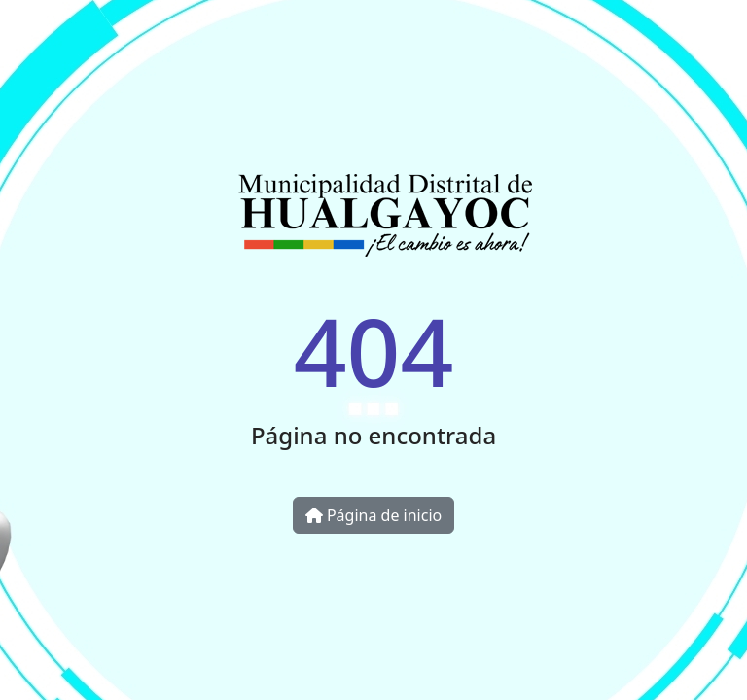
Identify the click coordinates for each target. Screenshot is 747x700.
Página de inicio (373, 515)
